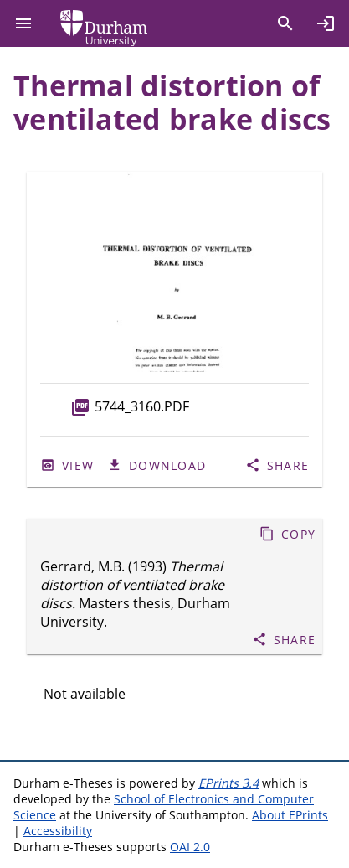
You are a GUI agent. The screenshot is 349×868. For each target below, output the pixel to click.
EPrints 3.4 (228, 783)
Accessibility (58, 831)
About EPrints (290, 815)
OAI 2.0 (190, 847)
